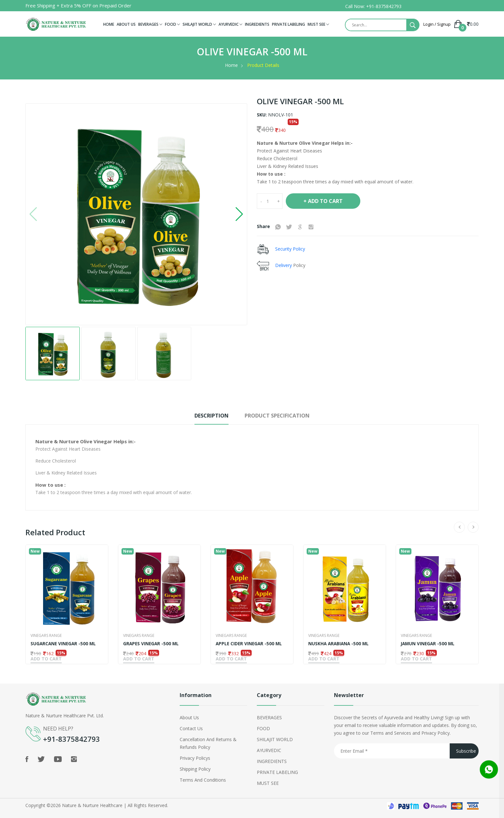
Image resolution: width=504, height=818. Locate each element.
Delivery (284, 265)
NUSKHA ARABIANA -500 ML (339, 644)
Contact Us (191, 727)
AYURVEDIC (230, 24)
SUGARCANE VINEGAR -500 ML (64, 644)
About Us (189, 716)
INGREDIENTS (257, 24)
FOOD (172, 24)
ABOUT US (126, 24)
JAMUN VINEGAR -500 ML (429, 644)
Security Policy (289, 248)
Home (231, 65)
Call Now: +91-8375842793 (373, 6)
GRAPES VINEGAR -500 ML (152, 644)
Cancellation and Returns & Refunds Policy (208, 742)
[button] (239, 214)
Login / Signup (437, 24)
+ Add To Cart (323, 201)
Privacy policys (195, 757)
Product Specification (282, 416)
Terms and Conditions (203, 779)
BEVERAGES (150, 24)
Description (204, 416)
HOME (109, 24)
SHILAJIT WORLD (199, 24)
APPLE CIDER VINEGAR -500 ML (250, 644)
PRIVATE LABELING (288, 24)
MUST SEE (318, 24)
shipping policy (195, 768)
